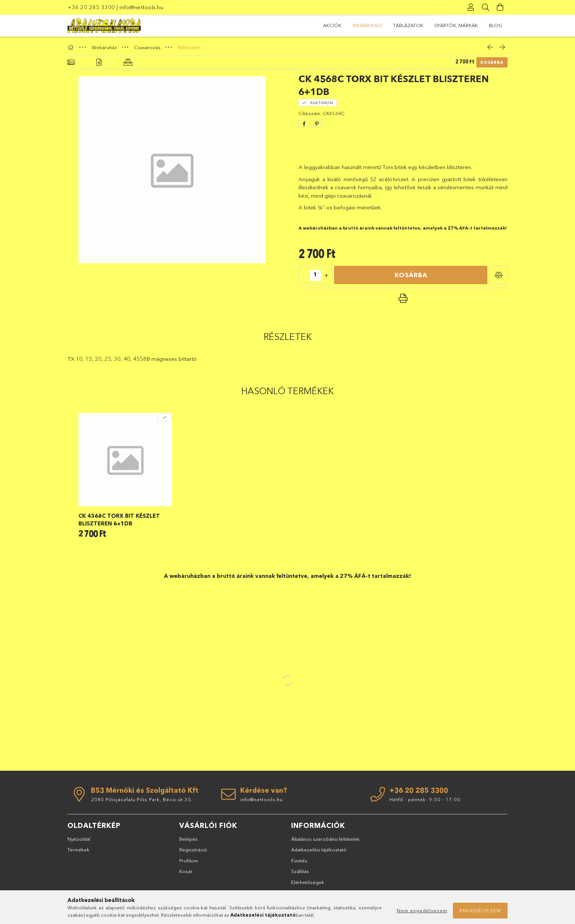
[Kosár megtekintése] (500, 7)
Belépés (188, 839)
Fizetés (299, 861)
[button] (498, 275)
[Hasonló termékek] (128, 63)
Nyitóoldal (79, 839)
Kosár (186, 871)
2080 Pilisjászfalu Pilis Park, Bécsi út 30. (142, 799)
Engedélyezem (480, 910)
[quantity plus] (326, 275)
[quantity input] (315, 275)
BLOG (495, 25)
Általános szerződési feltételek (325, 839)
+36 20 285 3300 (91, 7)
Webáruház (367, 25)
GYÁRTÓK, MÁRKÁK (456, 25)
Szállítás (300, 871)
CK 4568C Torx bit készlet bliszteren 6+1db (119, 520)
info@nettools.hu (141, 7)
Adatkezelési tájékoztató (319, 850)
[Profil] (471, 7)
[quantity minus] (304, 275)
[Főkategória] (72, 47)
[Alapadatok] (71, 63)
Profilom (189, 861)
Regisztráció (193, 850)
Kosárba (492, 62)
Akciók (332, 25)
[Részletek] (99, 63)
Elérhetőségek (308, 882)
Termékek (78, 850)
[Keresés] (486, 7)
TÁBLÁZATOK (408, 25)
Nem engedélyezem (422, 910)
